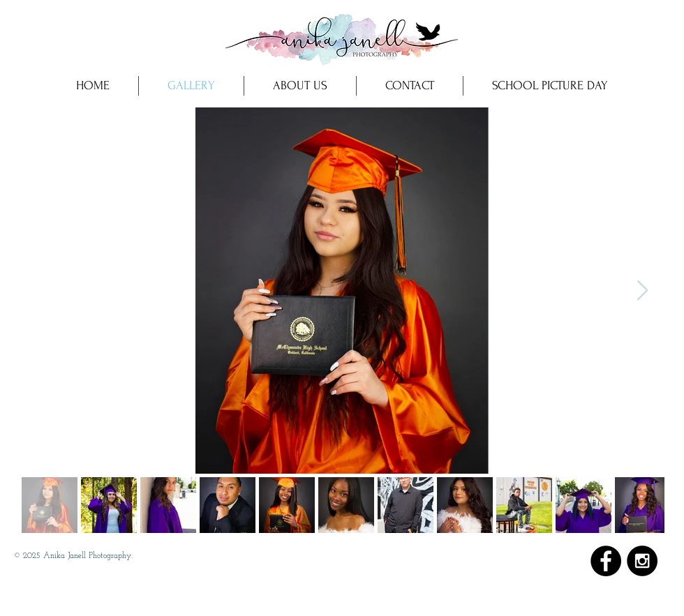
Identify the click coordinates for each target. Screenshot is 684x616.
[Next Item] (642, 291)
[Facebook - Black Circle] (606, 561)
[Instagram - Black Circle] (642, 561)
